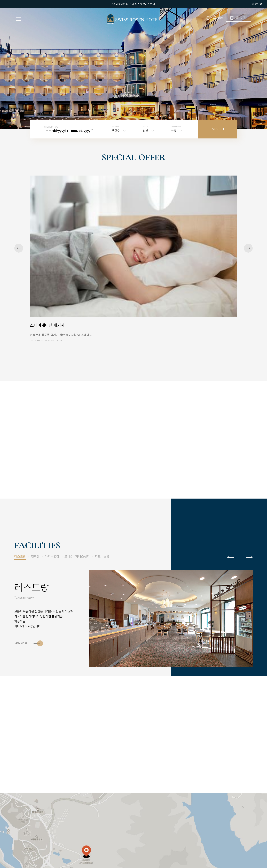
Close (257, 4)
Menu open (19, 19)
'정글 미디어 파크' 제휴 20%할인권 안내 (134, 4)
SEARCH (218, 129)
